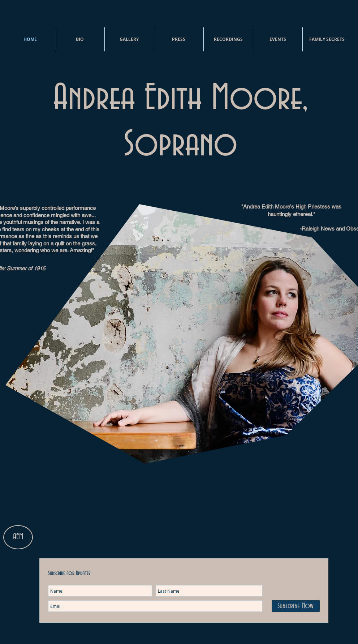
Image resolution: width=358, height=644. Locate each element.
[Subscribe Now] (296, 606)
